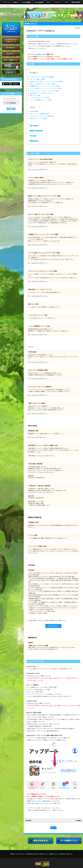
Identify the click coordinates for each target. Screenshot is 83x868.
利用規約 (12, 854)
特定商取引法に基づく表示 (32, 854)
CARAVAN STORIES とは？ (11, 66)
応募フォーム (70, 854)
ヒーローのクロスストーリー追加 (39, 97)
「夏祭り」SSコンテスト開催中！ (39, 118)
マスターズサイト (38, 801)
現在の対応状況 (76, 2)
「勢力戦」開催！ (34, 111)
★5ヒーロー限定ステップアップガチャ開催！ (43, 84)
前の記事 (29, 821)
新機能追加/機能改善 (36, 131)
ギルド (49, 2)
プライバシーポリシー (21, 854)
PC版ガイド (11, 48)
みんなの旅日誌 (39, 2)
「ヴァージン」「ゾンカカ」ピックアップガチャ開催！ (44, 91)
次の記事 (78, 821)
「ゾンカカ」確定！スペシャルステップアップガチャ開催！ (46, 88)
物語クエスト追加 (35, 95)
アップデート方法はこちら (37, 54)
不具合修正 (33, 136)
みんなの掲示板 (26, 2)
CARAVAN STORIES (41, 864)
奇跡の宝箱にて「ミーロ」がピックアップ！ (42, 93)
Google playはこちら (32, 676)
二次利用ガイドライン (53, 854)
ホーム (2, 6)
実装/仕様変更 (34, 126)
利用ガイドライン (43, 854)
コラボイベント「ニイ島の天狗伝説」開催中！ (42, 77)
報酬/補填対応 (34, 141)
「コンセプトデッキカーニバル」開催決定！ (42, 116)
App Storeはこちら (32, 703)
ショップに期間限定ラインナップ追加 (41, 100)
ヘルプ (66, 2)
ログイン (11, 54)
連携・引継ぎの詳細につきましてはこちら (40, 803)
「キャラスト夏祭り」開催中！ (38, 79)
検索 (12, 109)
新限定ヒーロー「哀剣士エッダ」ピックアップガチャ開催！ (46, 81)
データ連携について (11, 60)
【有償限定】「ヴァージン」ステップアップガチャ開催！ (45, 86)
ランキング (57, 2)
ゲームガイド (11, 72)
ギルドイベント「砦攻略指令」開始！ (40, 114)
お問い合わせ (62, 854)
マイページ (6, 2)
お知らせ (16, 2)
